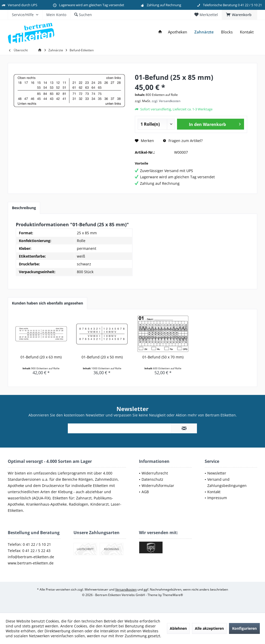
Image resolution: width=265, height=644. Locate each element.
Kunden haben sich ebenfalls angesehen (47, 303)
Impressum (217, 498)
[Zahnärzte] (204, 32)
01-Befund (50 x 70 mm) (163, 357)
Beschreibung (24, 208)
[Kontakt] (247, 32)
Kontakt (214, 492)
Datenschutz (152, 479)
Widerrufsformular (158, 486)
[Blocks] (227, 32)
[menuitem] (240, 15)
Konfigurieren (244, 628)
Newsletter (217, 473)
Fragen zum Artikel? (183, 141)
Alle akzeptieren (209, 628)
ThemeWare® (173, 595)
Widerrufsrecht (155, 473)
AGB (145, 492)
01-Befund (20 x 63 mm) (41, 357)
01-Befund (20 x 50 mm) (102, 357)
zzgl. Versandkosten (166, 101)
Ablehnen (178, 628)
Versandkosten (126, 589)
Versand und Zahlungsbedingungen (227, 482)
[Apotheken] (178, 32)
